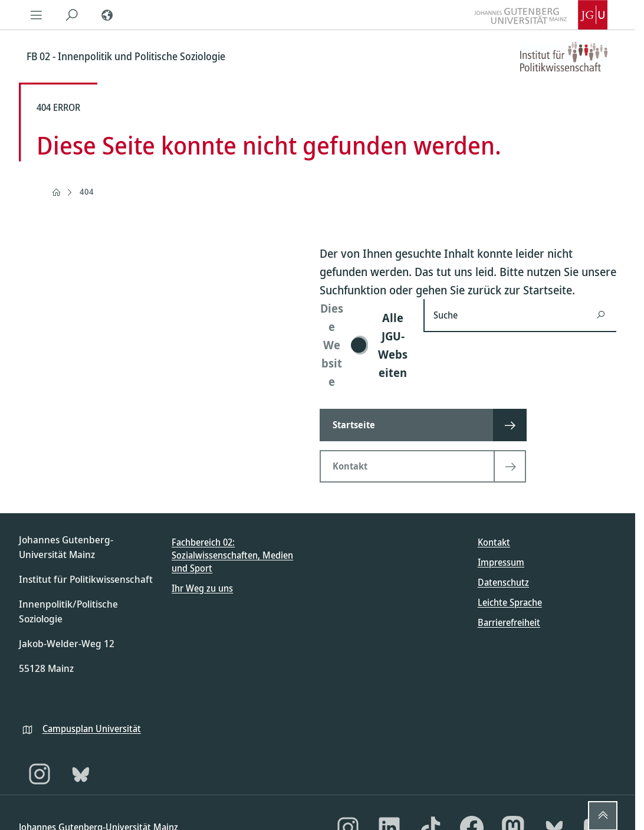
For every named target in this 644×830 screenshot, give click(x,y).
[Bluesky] (81, 774)
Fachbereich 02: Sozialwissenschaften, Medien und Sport (232, 555)
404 (87, 191)
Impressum (501, 562)
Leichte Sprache (510, 602)
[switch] (364, 345)
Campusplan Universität (92, 729)
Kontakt (494, 542)
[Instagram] (40, 774)
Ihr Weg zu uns (202, 588)
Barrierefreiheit (509, 622)
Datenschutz (503, 582)
